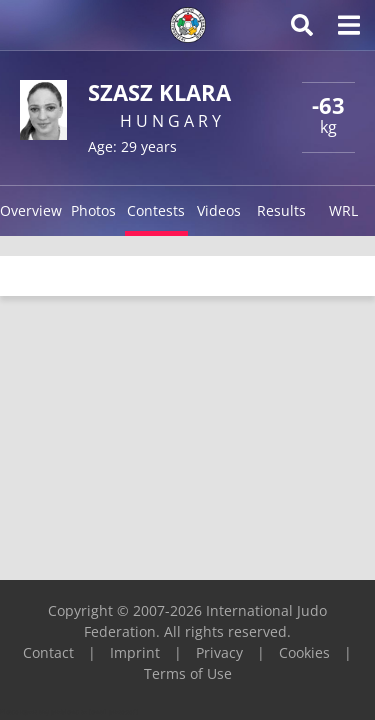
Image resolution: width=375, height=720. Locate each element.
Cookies (304, 652)
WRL (343, 210)
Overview (31, 210)
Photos (93, 210)
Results (281, 210)
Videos (219, 210)
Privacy (219, 652)
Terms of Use (188, 673)
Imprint (135, 652)
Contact (48, 652)
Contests (156, 210)
